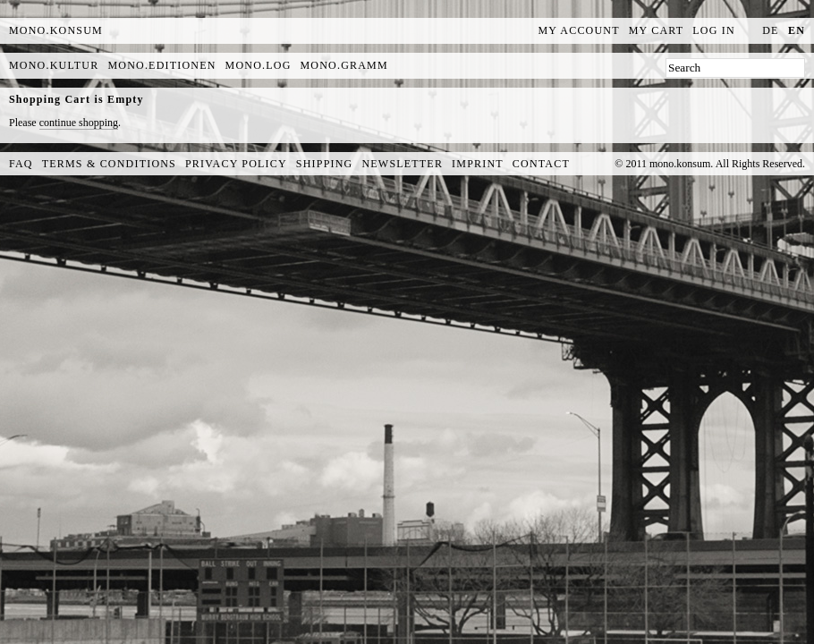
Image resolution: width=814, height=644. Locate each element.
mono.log (259, 65)
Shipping (325, 164)
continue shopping (79, 123)
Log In (714, 30)
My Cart (657, 30)
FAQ (21, 164)
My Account (579, 30)
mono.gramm (344, 65)
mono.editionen (161, 65)
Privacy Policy (236, 164)
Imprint (478, 164)
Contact (541, 164)
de (770, 30)
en (797, 30)
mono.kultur (54, 65)
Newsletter (402, 164)
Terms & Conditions (109, 164)
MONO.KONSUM (56, 30)
